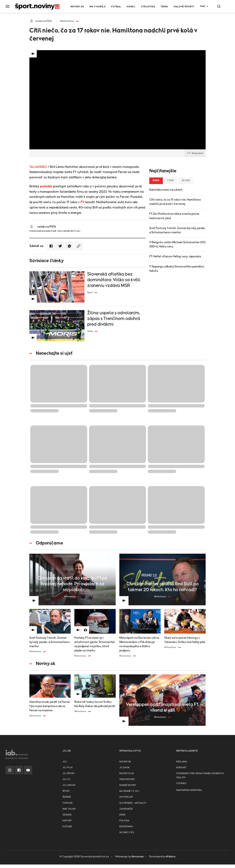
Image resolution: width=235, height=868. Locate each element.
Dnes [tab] (156, 180)
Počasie (67, 827)
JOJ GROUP (69, 785)
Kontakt (181, 768)
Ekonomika (126, 827)
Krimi (122, 815)
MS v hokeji (98, 7)
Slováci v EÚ (127, 832)
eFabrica (170, 857)
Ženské (67, 797)
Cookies (181, 783)
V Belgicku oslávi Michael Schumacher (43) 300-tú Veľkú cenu (177, 244)
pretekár (46, 186)
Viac (203, 6)
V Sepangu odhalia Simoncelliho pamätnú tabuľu (177, 269)
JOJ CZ (66, 779)
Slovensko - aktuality (133, 803)
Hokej (131, 7)
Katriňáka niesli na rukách (166, 190)
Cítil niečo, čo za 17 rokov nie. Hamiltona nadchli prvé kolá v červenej (175, 202)
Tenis (164, 7)
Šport (66, 791)
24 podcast (126, 797)
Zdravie (67, 815)
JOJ (65, 762)
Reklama (182, 762)
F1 (82, 202)
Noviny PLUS (127, 773)
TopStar (67, 803)
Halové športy (184, 7)
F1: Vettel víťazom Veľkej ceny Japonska (175, 256)
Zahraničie (126, 809)
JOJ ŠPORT (69, 773)
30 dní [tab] (186, 180)
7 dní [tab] (171, 180)
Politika (124, 821)
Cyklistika (148, 7)
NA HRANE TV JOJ (129, 791)
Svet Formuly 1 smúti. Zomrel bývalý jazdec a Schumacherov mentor (177, 230)
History (67, 821)
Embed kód (195, 153)
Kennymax (138, 857)
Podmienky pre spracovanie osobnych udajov (200, 776)
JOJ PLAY (68, 768)
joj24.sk (124, 768)
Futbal (116, 7)
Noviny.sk (77, 7)
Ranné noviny (128, 785)
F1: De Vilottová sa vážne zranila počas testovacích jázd (174, 216)
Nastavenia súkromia (189, 790)
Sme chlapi (69, 809)
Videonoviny (127, 779)
